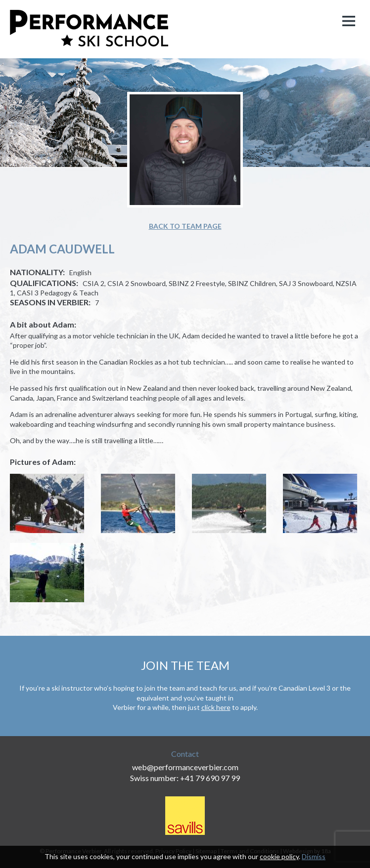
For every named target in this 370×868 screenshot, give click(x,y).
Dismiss (314, 856)
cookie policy (279, 856)
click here (216, 707)
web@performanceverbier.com (185, 767)
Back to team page (185, 226)
